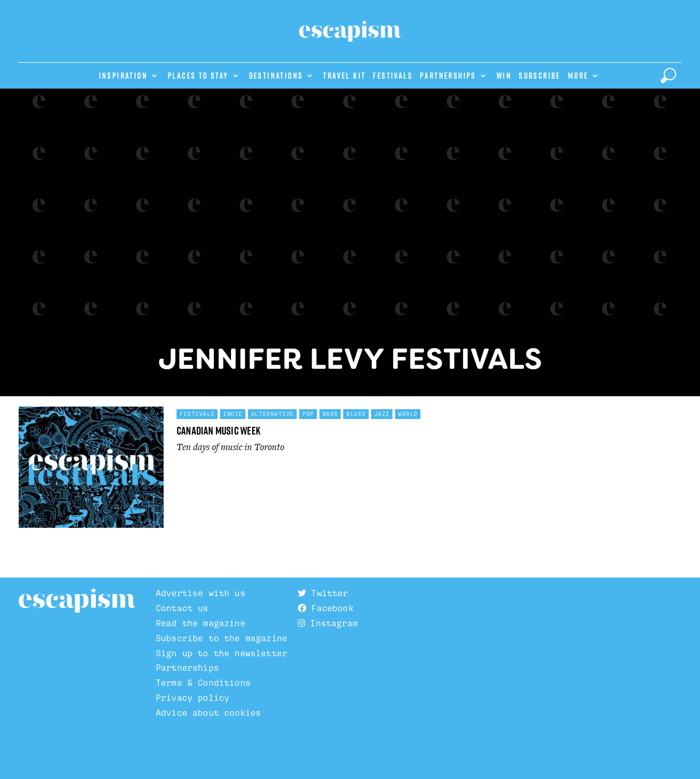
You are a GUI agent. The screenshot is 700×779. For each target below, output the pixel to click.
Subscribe (540, 76)
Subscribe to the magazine (222, 638)
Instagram (328, 623)
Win (504, 76)
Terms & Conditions (203, 683)
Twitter (323, 593)
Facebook (326, 608)
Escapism (77, 601)
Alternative (273, 414)
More (578, 76)
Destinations (276, 76)
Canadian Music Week (218, 431)
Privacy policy (193, 698)
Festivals (393, 76)
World (408, 414)
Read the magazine (201, 623)
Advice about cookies (208, 713)
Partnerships (448, 76)
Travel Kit (344, 76)
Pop (308, 414)
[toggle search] (668, 76)
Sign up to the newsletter (222, 653)
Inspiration (123, 76)
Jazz (382, 414)
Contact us (182, 608)
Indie (233, 414)
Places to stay (198, 76)
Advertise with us (201, 593)
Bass (330, 414)
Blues (356, 414)
